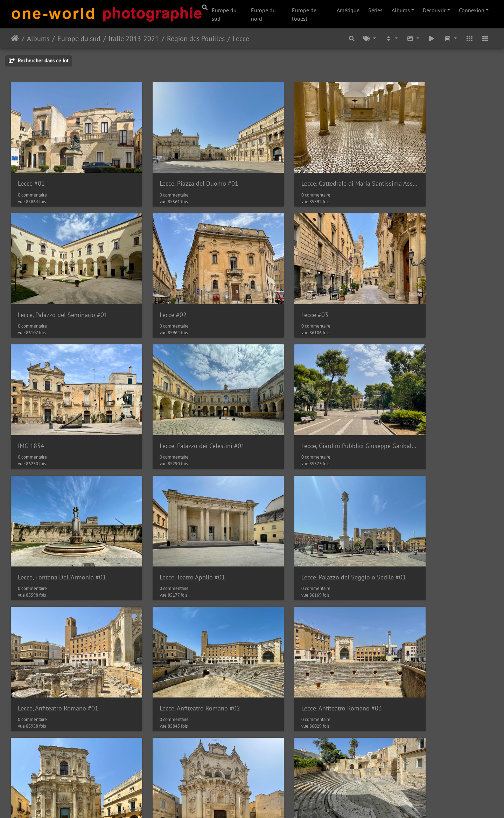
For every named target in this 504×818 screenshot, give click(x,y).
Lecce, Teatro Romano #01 (176, 644)
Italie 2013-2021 (134, 39)
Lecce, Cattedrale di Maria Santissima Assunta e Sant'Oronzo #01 (314, 171)
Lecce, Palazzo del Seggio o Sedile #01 (437, 407)
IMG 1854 (277, 289)
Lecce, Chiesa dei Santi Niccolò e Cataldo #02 (190, 762)
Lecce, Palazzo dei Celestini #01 (430, 289)
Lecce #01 (31, 171)
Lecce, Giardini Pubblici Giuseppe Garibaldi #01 (67, 407)
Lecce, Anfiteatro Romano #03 (304, 526)
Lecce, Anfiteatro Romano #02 (181, 526)
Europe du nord (263, 14)
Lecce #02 (31, 289)
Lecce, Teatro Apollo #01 (297, 407)
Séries (375, 10)
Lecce (241, 39)
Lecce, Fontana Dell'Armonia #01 (185, 407)
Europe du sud (224, 14)
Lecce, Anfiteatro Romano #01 (58, 526)
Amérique (348, 10)
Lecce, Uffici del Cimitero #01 (427, 644)
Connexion (472, 10)
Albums (401, 10)
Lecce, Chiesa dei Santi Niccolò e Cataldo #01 (67, 762)
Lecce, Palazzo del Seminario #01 (432, 171)
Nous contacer (278, 803)
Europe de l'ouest (304, 14)
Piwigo (249, 803)
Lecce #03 (155, 289)
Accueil (15, 39)
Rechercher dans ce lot (39, 60)
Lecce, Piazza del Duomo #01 (180, 171)
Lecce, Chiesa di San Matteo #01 (61, 644)
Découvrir (434, 10)
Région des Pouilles (196, 39)
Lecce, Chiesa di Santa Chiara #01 (433, 526)
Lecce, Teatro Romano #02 (299, 644)
